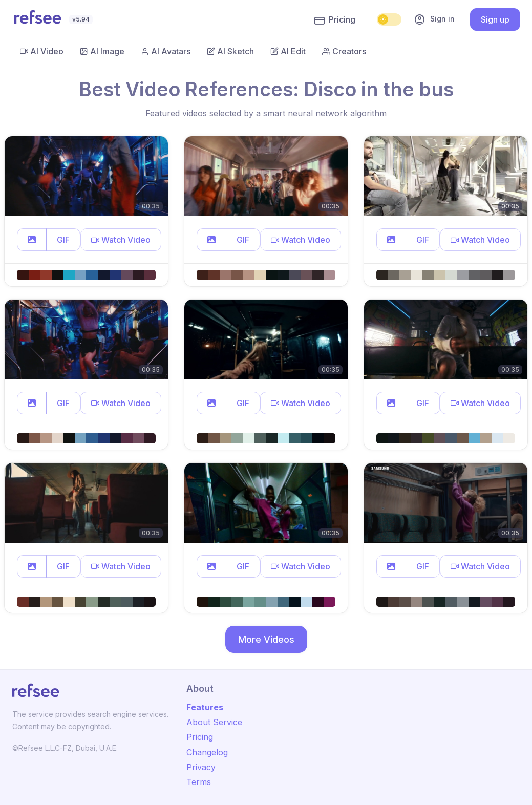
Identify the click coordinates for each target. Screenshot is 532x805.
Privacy (201, 767)
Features (205, 707)
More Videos (266, 639)
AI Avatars (166, 51)
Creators (344, 51)
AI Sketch (230, 51)
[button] (32, 240)
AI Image (102, 51)
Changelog (207, 752)
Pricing (335, 20)
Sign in (434, 19)
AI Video (42, 51)
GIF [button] (63, 240)
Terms (199, 782)
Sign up (495, 19)
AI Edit (288, 51)
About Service (214, 722)
